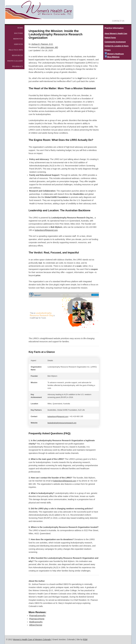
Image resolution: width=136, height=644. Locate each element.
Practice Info (16, 50)
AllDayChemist (36, 625)
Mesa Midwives (112, 57)
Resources (17, 55)
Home (20, 28)
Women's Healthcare (114, 54)
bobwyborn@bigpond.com (46, 230)
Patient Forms (110, 38)
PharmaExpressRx (37, 616)
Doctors (19, 33)
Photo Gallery (15, 61)
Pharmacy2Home (37, 619)
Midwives (18, 39)
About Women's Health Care (116, 34)
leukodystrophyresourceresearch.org (62, 423)
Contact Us (118, 21)
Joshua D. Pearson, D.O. (42, 44)
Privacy (108, 50)
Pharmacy (18, 66)
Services (19, 44)
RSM (85, 639)
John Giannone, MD (49, 47)
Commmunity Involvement (115, 42)
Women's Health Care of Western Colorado (32, 639)
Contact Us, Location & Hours (117, 46)
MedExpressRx (36, 622)
